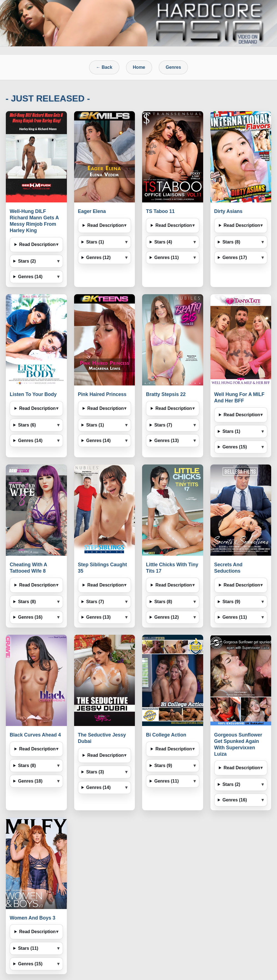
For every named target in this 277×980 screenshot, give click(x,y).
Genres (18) (30, 781)
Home (139, 67)
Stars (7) (163, 425)
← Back (104, 67)
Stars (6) (27, 425)
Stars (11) (28, 948)
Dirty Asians (228, 211)
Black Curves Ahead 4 (35, 735)
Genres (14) (30, 277)
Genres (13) (167, 441)
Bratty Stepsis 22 (166, 394)
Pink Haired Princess (102, 394)
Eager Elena (92, 211)
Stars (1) (95, 242)
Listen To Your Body (33, 394)
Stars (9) (231, 602)
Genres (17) (235, 257)
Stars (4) (163, 242)
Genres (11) (167, 257)
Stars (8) (231, 242)
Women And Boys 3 (32, 918)
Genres (173, 67)
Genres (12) (98, 257)
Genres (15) (235, 447)
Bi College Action (166, 735)
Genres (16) (30, 617)
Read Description (37, 244)
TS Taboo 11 (160, 211)
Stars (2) (27, 261)
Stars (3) (95, 772)
